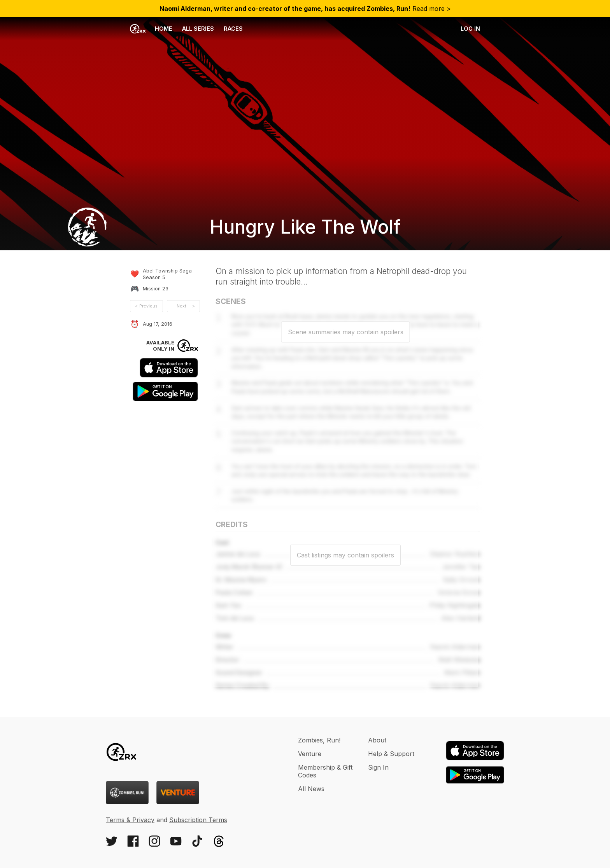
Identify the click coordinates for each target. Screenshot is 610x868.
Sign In (378, 767)
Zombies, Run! (319, 740)
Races (233, 29)
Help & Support (391, 754)
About (377, 740)
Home (151, 29)
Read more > (305, 9)
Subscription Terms (198, 820)
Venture (310, 754)
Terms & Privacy (130, 820)
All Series (198, 29)
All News (311, 789)
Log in (470, 29)
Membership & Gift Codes (325, 771)
